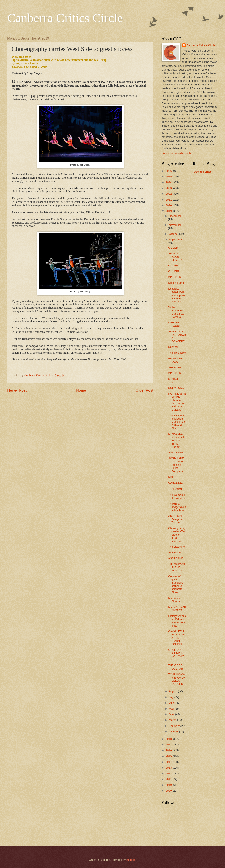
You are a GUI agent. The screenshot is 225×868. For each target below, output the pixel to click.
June (172, 703)
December (175, 216)
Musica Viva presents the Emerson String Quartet (177, 440)
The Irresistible (177, 353)
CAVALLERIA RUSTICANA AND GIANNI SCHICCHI (177, 638)
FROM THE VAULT (175, 360)
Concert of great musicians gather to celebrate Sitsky (176, 584)
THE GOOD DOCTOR (176, 667)
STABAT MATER (174, 380)
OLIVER (173, 248)
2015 (169, 756)
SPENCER (175, 277)
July (172, 697)
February (175, 726)
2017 (169, 745)
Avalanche (174, 553)
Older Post (144, 390)
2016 (169, 750)
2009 (169, 791)
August (173, 691)
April (172, 714)
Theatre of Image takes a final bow (177, 507)
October (174, 234)
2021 (169, 200)
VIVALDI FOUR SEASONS (176, 257)
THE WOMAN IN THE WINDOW (177, 567)
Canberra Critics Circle (65, 18)
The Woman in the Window (177, 497)
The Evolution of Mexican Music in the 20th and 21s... (177, 422)
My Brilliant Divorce (175, 600)
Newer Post (17, 390)
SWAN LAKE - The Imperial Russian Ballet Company (177, 465)
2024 (169, 182)
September (175, 240)
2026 (169, 171)
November (175, 225)
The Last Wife (176, 547)
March (173, 720)
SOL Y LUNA (176, 388)
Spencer (173, 347)
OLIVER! (174, 271)
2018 (169, 739)
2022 (169, 194)
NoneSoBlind (176, 283)
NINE (171, 477)
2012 (169, 773)
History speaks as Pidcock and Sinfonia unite (177, 621)
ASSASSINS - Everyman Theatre (177, 519)
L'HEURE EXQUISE (176, 324)
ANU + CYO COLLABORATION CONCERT (177, 336)
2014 (169, 762)
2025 (169, 176)
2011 (169, 779)
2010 (169, 785)
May (172, 709)
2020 (169, 205)
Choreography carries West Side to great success (177, 535)
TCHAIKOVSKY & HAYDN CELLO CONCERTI (177, 679)
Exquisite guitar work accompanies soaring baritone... (177, 295)
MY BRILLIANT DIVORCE (177, 609)
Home (81, 390)
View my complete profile (176, 153)
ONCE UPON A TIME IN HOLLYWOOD (176, 655)
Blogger (131, 860)
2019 (169, 211)
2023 (169, 188)
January (174, 731)
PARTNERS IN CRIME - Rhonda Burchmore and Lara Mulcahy (177, 402)
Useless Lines (203, 172)
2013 (169, 768)
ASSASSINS (176, 453)
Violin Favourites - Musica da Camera (177, 312)
